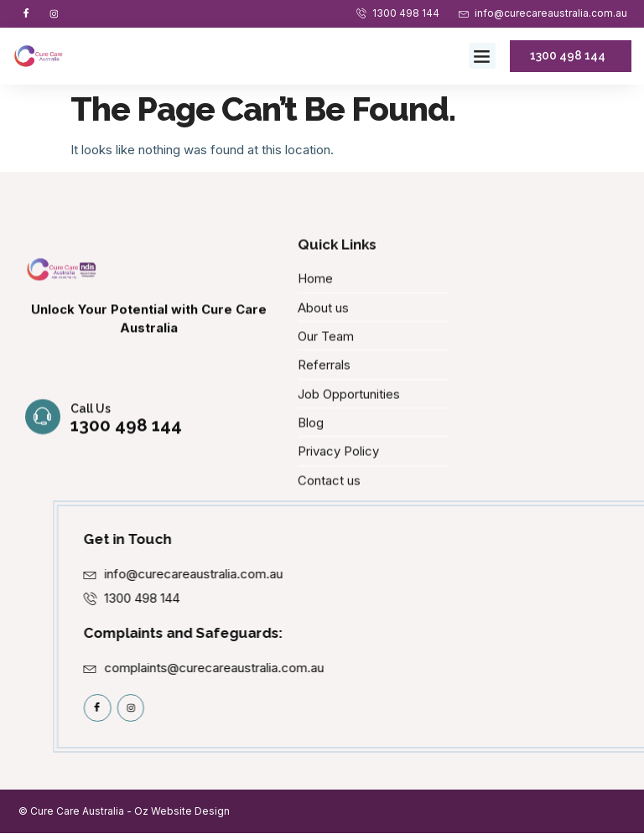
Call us (91, 431)
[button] (482, 56)
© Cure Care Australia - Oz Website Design (124, 812)
